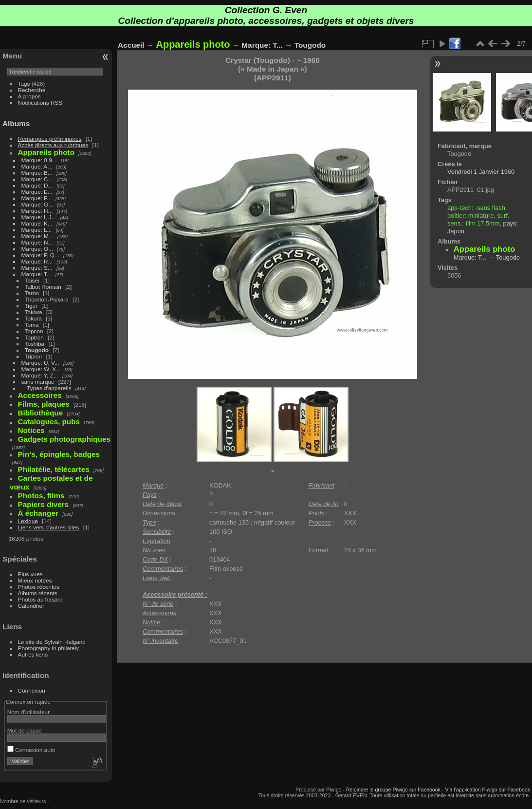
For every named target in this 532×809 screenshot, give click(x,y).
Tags (24, 84)
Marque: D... (37, 185)
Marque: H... (37, 211)
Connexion (32, 690)
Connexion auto (31, 750)
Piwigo (334, 790)
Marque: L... (37, 230)
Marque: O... (37, 249)
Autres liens (33, 654)
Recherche (32, 90)
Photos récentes (39, 587)
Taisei (32, 280)
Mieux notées (35, 580)
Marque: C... (37, 179)
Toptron (34, 337)
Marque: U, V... (40, 363)
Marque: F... (37, 198)
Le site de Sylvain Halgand (52, 642)
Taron (32, 293)
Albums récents (38, 593)
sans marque (38, 382)
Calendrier (31, 606)
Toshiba (35, 344)
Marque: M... (37, 236)
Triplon (34, 356)
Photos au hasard (40, 599)
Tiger (31, 306)
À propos (29, 96)
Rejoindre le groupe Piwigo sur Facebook (393, 790)
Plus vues (30, 574)
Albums (16, 123)
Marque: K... (37, 223)
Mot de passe (25, 730)
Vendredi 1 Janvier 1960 (481, 172)
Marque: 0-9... (39, 160)
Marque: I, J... (39, 217)
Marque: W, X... (41, 369)
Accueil (131, 45)
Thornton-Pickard (47, 299)
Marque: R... (37, 261)
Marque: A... (37, 166)
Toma (32, 325)
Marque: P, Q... (40, 255)
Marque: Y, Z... (40, 375)
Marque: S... (37, 268)
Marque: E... (37, 192)
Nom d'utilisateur (28, 712)
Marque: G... (37, 204)
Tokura (33, 318)
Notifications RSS (40, 103)
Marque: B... (37, 173)
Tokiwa (34, 312)
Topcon (34, 331)
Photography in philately (49, 648)
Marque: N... (37, 242)
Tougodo (37, 350)
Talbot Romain (43, 287)
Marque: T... (37, 274)
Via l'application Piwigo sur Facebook (487, 790)
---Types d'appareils (46, 388)
